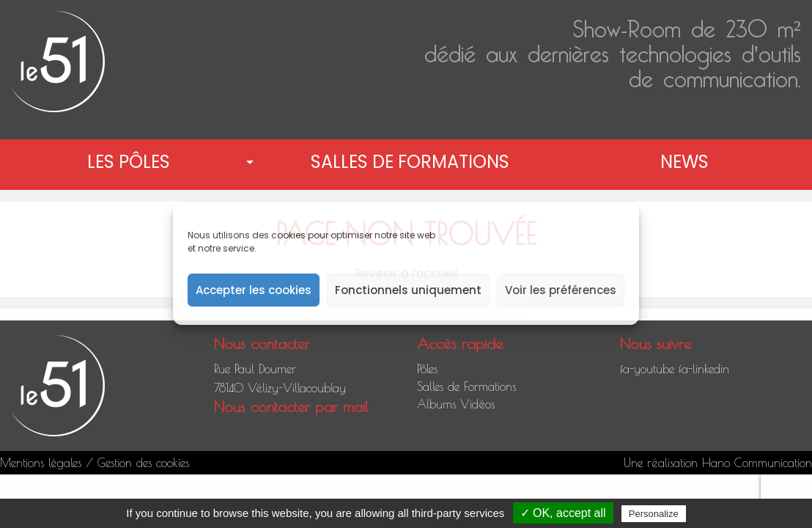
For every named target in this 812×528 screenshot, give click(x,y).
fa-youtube (647, 369)
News (684, 162)
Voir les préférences (561, 290)
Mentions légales (41, 463)
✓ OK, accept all (563, 513)
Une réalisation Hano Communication (718, 463)
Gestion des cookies (143, 463)
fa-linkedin (704, 369)
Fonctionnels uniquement (408, 290)
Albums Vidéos (456, 404)
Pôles (427, 369)
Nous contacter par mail (291, 407)
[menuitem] (132, 162)
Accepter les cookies (254, 290)
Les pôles (129, 162)
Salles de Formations (410, 162)
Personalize (654, 514)
